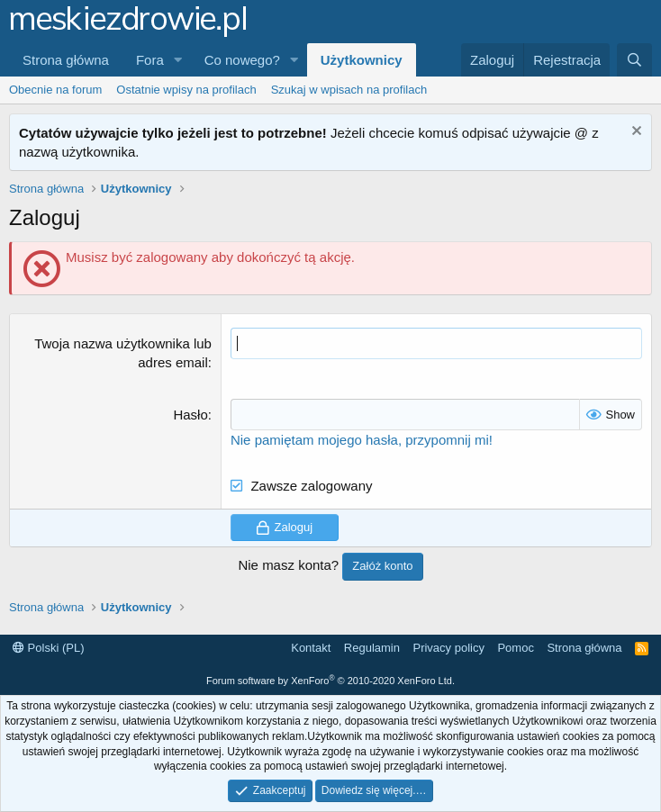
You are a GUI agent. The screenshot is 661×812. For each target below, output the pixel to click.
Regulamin (372, 648)
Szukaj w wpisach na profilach (349, 90)
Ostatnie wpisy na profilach (186, 90)
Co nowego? (242, 60)
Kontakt (311, 648)
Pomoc (515, 648)
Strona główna (66, 60)
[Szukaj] (634, 60)
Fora (150, 60)
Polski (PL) (48, 648)
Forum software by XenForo (330, 681)
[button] (178, 60)
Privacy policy (448, 648)
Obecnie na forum (55, 90)
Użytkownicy (362, 60)
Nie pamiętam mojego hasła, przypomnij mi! (362, 440)
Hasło (190, 415)
